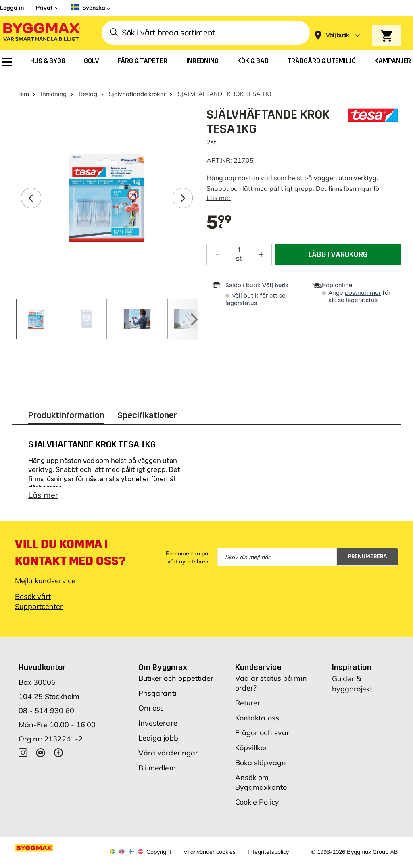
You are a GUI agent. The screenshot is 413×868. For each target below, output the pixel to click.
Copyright (159, 856)
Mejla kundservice (45, 585)
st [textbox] (239, 259)
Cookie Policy (257, 806)
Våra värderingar (168, 757)
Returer (248, 707)
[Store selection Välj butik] (338, 35)
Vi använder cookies (210, 856)
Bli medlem (157, 772)
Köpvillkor (251, 752)
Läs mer (219, 198)
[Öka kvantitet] (261, 255)
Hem (22, 94)
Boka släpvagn (261, 767)
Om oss (151, 712)
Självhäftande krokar (137, 94)
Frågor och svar (262, 737)
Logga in (12, 8)
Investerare (158, 727)
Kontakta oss (257, 722)
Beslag (88, 94)
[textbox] (219, 223)
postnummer (363, 293)
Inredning (54, 94)
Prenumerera (368, 560)
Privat (44, 8)
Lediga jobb (158, 742)
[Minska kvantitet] (217, 255)
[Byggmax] (41, 33)
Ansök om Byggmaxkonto (261, 786)
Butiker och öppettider (176, 682)
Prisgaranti (157, 697)
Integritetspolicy (268, 856)
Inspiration (352, 671)
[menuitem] (7, 62)
